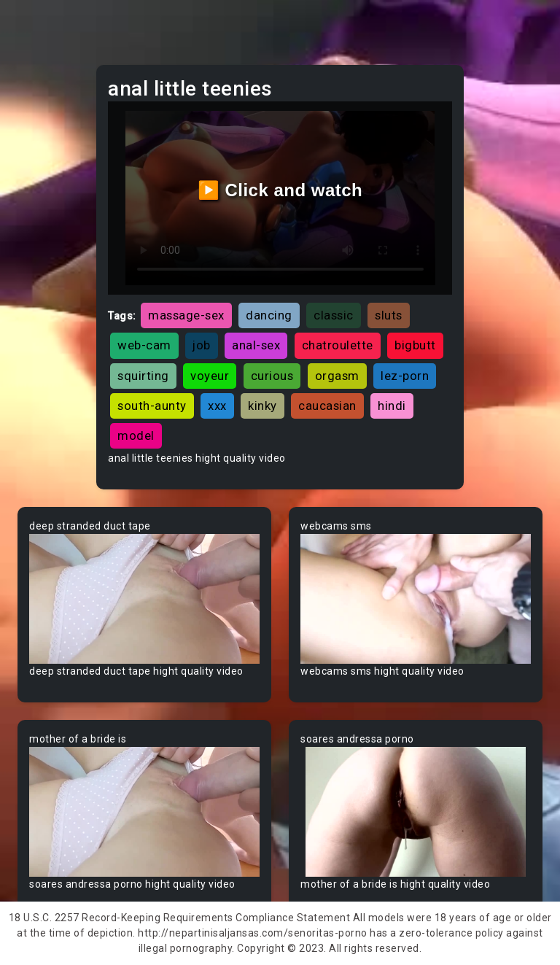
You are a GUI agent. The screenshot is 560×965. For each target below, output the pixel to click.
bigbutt (415, 345)
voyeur (210, 376)
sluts (389, 315)
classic (334, 315)
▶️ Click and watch (280, 190)
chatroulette (338, 345)
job (202, 345)
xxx (217, 406)
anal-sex (256, 345)
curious (272, 376)
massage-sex (186, 315)
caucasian (327, 406)
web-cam (144, 345)
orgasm (337, 376)
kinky (262, 406)
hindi (392, 406)
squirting (143, 376)
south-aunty (152, 406)
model (136, 435)
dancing (269, 315)
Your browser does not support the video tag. (144, 599)
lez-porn (405, 376)
